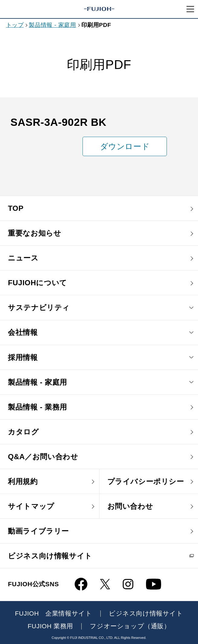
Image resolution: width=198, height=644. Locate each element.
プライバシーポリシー (146, 481)
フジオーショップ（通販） (130, 626)
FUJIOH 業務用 (50, 626)
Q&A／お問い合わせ (43, 457)
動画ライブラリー (38, 531)
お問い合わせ (130, 506)
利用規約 (23, 481)
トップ (15, 25)
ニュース (23, 258)
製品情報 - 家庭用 (52, 25)
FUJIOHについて (37, 283)
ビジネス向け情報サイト (50, 556)
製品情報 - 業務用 (37, 407)
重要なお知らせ (34, 233)
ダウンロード (125, 146)
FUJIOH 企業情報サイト (53, 614)
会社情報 (23, 332)
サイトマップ (31, 506)
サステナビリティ (39, 307)
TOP (16, 208)
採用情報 (23, 357)
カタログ (23, 432)
